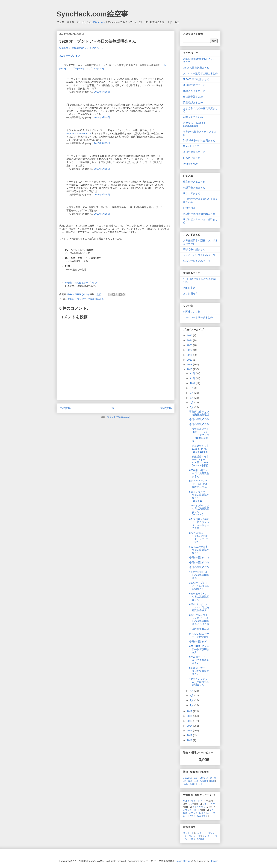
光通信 (186, 801)
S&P (196, 778)
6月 (192, 403)
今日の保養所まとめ (194, 152)
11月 (193, 378)
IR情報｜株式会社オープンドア (81, 283)
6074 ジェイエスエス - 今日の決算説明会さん (199, 607)
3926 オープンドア (70, 56)
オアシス (193, 813)
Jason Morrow (183, 861)
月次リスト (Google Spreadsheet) (194, 124)
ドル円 (199, 784)
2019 (190, 364)
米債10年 (204, 781)
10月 (193, 383)
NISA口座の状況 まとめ (196, 79)
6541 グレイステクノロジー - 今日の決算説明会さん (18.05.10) (199, 620)
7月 (192, 398)
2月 (192, 700)
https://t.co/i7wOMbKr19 (79, 133)
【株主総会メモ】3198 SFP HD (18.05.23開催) (199, 449)
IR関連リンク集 (192, 312)
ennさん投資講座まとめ (196, 68)
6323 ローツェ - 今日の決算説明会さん (199, 671)
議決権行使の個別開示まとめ (199, 214)
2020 (190, 360)
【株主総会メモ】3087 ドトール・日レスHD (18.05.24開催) (199, 461)
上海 (196, 781)
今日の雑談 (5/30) (199, 419)
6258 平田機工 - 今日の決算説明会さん (199, 473)
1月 (192, 705)
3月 (192, 695)
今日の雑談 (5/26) (199, 424)
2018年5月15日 (102, 92)
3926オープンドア (77, 299)
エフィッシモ (209, 804)
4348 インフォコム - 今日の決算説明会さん (199, 682)
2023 (190, 345)
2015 (190, 721)
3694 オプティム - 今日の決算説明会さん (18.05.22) (199, 510)
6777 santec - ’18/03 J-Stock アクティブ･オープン (199, 538)
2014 (190, 726)
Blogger (214, 861)
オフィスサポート (191, 810)
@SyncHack (98, 22)
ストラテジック (200, 807)
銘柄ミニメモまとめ (194, 91)
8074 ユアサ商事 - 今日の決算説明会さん (199, 550)
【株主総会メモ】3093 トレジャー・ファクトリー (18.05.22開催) (199, 435)
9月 (192, 388)
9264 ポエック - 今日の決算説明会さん (199, 660)
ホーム (116, 408)
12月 (193, 373)
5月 (192, 407)
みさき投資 (202, 816)
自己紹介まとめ (192, 158)
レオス (202, 813)
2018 (190, 369)
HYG (212, 781)
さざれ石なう (190, 294)
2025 (190, 335)
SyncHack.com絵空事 (92, 14)
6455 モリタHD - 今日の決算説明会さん (199, 597)
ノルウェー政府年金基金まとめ (200, 73)
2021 (190, 355)
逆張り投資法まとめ (194, 85)
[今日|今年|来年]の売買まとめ (199, 140)
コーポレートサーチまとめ (198, 317)
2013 (190, 731)
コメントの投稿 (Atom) (119, 417)
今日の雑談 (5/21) (199, 557)
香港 (190, 781)
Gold (186, 784)
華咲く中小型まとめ (194, 249)
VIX (185, 781)
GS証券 (201, 839)
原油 (192, 784)
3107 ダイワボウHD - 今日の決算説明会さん (198, 484)
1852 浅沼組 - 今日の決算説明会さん (199, 575)
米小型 (213, 778)
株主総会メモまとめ (194, 182)
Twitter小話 (189, 288)
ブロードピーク (199, 801)
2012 (190, 735)
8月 (192, 393)
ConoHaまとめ (191, 146)
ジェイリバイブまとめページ (199, 255)
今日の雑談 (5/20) (199, 562)
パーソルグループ (192, 836)
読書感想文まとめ (193, 102)
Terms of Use (190, 164)
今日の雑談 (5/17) (199, 567)
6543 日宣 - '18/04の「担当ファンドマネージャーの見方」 (199, 524)
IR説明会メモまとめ (194, 188)
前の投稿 (166, 408)
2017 (190, 711)
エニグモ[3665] (76, 68)
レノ (191, 804)
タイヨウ (191, 816)
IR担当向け (189, 208)
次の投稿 (65, 408)
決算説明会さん (96, 299)
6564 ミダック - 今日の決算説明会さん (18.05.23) (199, 496)
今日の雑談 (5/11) (199, 629)
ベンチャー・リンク (205, 833)
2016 (190, 716)
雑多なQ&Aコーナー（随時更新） (199, 635)
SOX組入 (204, 778)
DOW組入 (188, 778)
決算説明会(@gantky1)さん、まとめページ (81, 48)
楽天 (193, 839)
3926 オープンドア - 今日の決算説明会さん (199, 586)
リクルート (188, 833)
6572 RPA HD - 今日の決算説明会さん (199, 649)
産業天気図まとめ (193, 117)
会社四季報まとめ (193, 97)
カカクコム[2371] (95, 68)
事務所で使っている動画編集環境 (199, 413)
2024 (190, 340)
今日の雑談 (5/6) (198, 642)
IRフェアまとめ (192, 193)
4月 (192, 691)
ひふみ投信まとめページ (197, 261)
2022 (190, 350)
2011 (190, 740)
